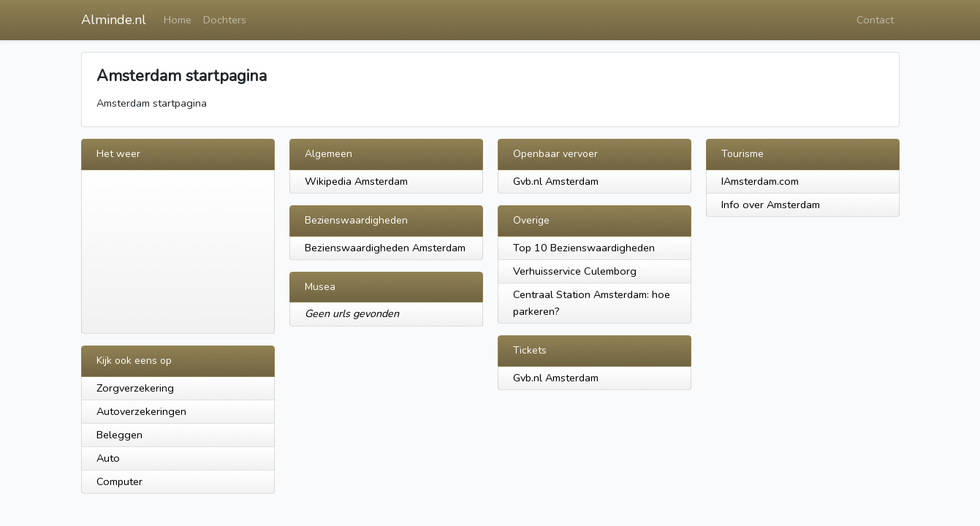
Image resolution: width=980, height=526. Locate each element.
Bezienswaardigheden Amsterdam (385, 248)
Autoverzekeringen (141, 411)
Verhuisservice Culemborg (575, 271)
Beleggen (119, 435)
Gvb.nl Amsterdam (556, 181)
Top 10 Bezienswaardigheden (584, 248)
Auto (108, 458)
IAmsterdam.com (760, 181)
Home (178, 20)
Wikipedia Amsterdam (356, 181)
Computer (119, 481)
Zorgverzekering (135, 388)
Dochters (225, 20)
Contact (875, 20)
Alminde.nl (114, 20)
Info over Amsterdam (771, 205)
